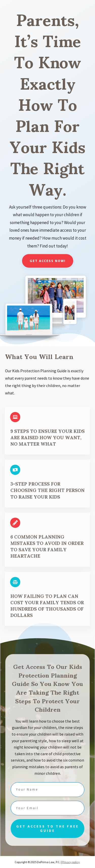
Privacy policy (71, 862)
